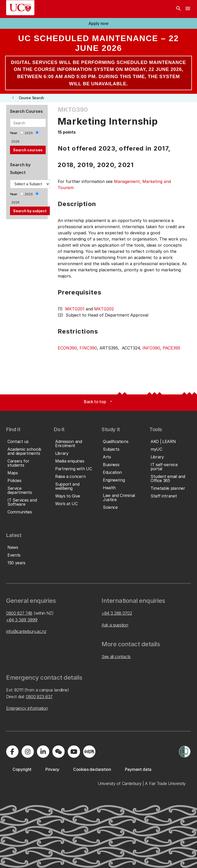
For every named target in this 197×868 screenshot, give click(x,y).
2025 (29, 133)
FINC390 (88, 348)
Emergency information (27, 708)
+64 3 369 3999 (22, 620)
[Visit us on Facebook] (12, 752)
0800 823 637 (39, 697)
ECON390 (67, 348)
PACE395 (171, 348)
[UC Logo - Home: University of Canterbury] (20, 8)
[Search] (179, 9)
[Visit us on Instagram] (28, 752)
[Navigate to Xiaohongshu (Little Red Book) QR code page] (89, 752)
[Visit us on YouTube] (74, 752)
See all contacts (116, 657)
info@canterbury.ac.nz (26, 631)
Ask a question (115, 625)
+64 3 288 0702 (117, 613)
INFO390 (151, 348)
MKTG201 (75, 309)
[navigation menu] (188, 9)
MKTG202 (104, 309)
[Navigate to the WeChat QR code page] (58, 752)
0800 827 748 (19, 613)
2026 (15, 141)
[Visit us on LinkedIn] (43, 752)
